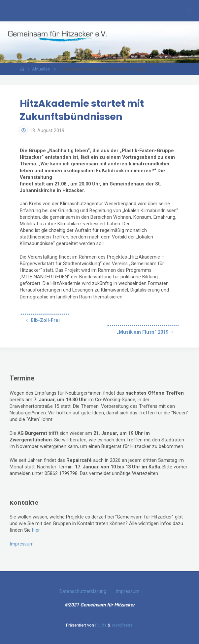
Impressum (22, 544)
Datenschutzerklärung (83, 591)
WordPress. (122, 625)
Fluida (100, 625)
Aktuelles (41, 69)
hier (36, 530)
